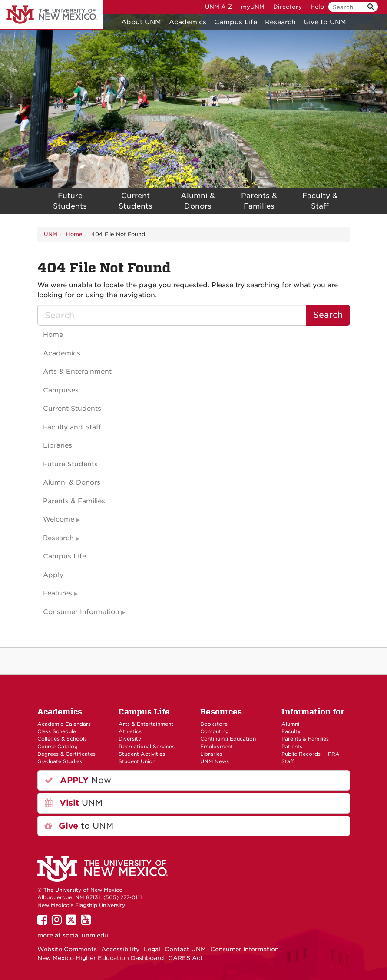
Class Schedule (57, 731)
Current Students (136, 201)
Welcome (59, 519)
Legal (152, 949)
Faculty (291, 731)
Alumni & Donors (198, 201)
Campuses (61, 390)
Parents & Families (259, 201)
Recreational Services (147, 747)
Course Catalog (58, 747)
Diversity (130, 739)
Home (74, 234)
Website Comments (67, 949)
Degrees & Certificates (66, 754)
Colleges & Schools (62, 739)
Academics (188, 22)
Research (280, 22)
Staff (288, 761)
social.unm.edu (85, 935)
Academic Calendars (64, 724)
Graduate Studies (60, 761)
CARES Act (185, 958)
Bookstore (214, 724)
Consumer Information (81, 612)
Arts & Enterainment (77, 372)
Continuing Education (228, 739)
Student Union (137, 761)
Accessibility (120, 949)
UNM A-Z (219, 7)
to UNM (79, 826)
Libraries (58, 445)
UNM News (215, 761)
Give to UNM (325, 22)
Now (78, 780)
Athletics (130, 731)
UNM (51, 234)
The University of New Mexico (51, 15)
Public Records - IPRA (311, 754)
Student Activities (142, 754)
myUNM (253, 7)
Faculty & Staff (320, 201)
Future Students (70, 201)
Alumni (290, 724)
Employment (217, 747)
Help (317, 7)
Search (328, 315)
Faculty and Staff (72, 427)
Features (58, 593)
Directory (288, 7)
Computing (215, 731)
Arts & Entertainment (146, 724)
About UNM (141, 22)
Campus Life (236, 22)
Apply (53, 575)
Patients (292, 747)
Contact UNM (185, 949)
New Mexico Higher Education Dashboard (101, 958)
